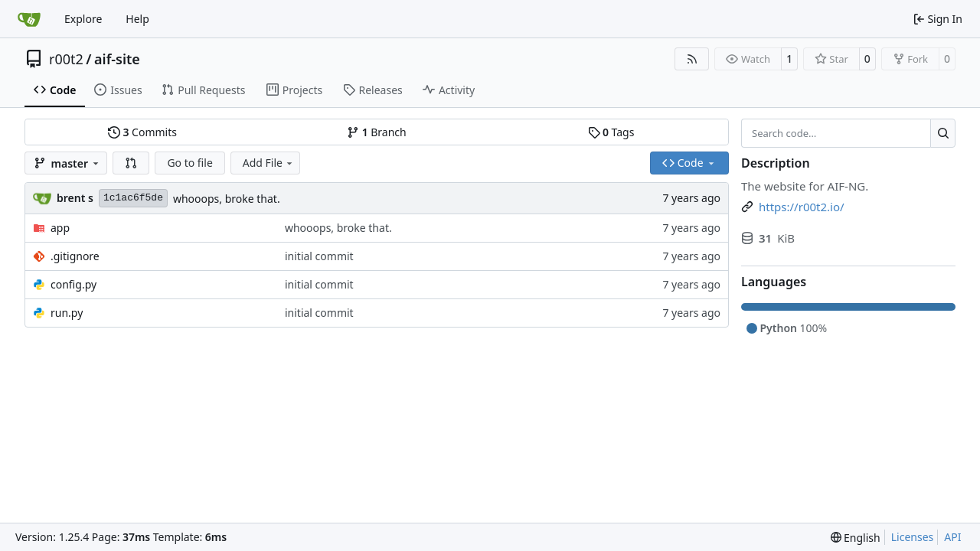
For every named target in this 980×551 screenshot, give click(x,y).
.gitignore (75, 256)
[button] (131, 163)
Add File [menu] (269, 163)
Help (137, 19)
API (952, 537)
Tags (611, 132)
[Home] (29, 19)
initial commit (319, 256)
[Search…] (943, 133)
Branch (377, 132)
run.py (67, 313)
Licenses (913, 537)
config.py (73, 284)
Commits (142, 132)
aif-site (117, 59)
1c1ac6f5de (133, 198)
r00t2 (66, 59)
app (60, 228)
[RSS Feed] (692, 59)
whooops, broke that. (227, 199)
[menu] (856, 538)
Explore (83, 19)
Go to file (189, 163)
